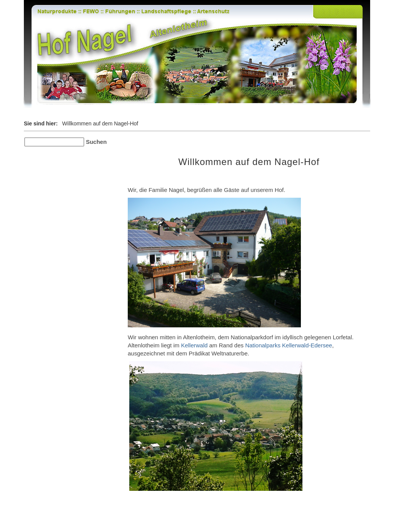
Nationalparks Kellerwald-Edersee (289, 345)
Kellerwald (194, 345)
